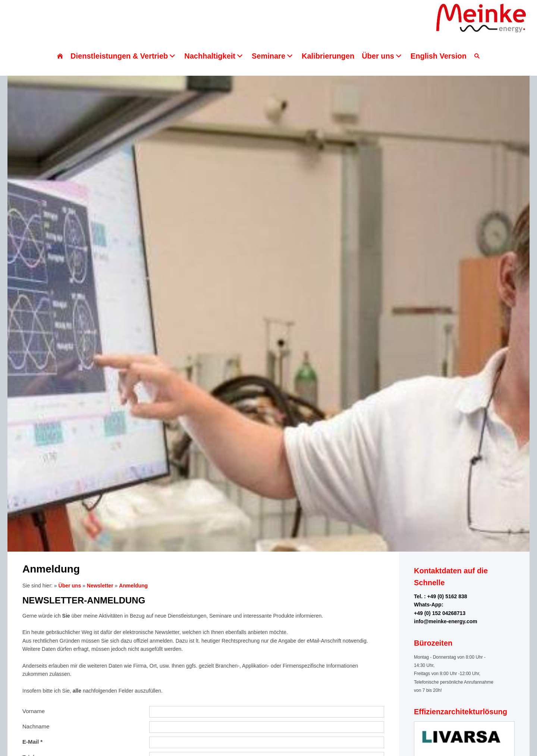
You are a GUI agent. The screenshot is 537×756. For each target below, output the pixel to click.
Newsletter (100, 586)
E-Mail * (32, 742)
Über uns (70, 586)
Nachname (36, 726)
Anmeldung (133, 586)
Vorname (34, 711)
